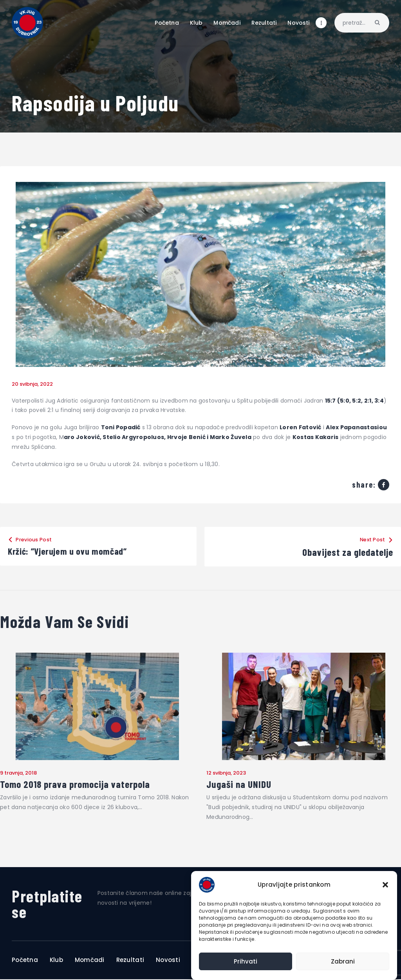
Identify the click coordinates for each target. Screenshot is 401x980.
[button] (385, 885)
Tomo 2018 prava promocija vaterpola (77, 785)
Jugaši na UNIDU (239, 785)
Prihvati (246, 961)
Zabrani (343, 961)
